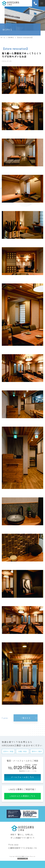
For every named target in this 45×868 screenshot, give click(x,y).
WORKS (11, 37)
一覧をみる (26, 718)
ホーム (3, 37)
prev (6, 718)
